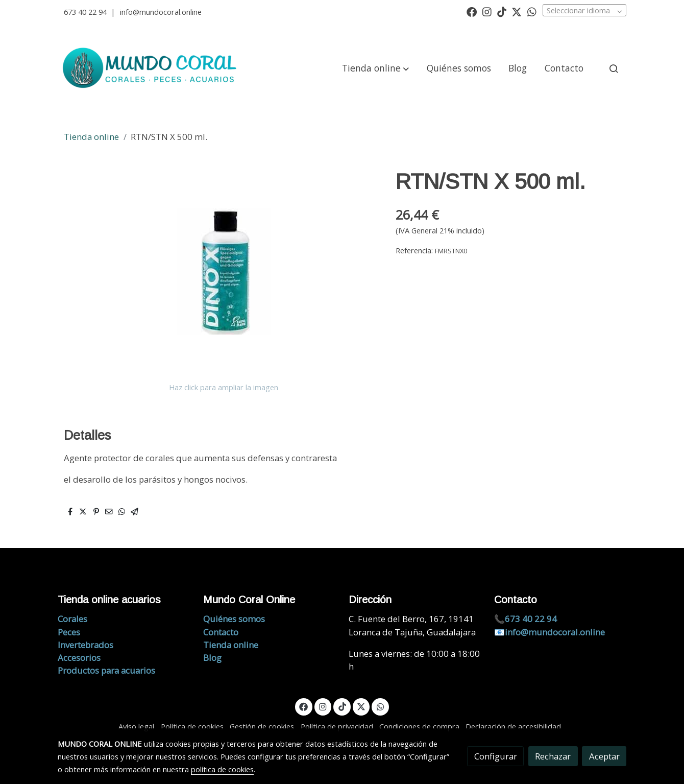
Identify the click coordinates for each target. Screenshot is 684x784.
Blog (212, 658)
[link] (151, 68)
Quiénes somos (234, 619)
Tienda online (91, 137)
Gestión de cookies (262, 726)
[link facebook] (472, 11)
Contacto (221, 632)
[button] (375, 68)
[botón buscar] (614, 68)
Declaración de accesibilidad (513, 726)
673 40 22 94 (85, 12)
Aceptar (604, 756)
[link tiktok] (502, 11)
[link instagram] (487, 11)
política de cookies (222, 769)
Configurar (496, 756)
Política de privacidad (337, 726)
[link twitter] (517, 11)
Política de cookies (192, 726)
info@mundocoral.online (161, 12)
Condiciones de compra (419, 726)
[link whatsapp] (532, 11)
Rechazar (553, 756)
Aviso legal (136, 726)
